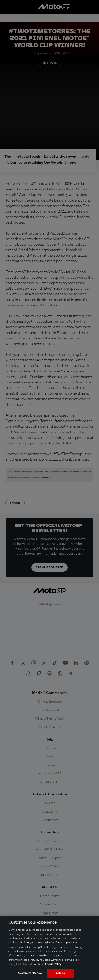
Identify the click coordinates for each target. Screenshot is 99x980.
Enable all (60, 973)
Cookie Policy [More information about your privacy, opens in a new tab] (53, 964)
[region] (49, 948)
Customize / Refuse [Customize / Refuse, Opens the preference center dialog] (30, 973)
